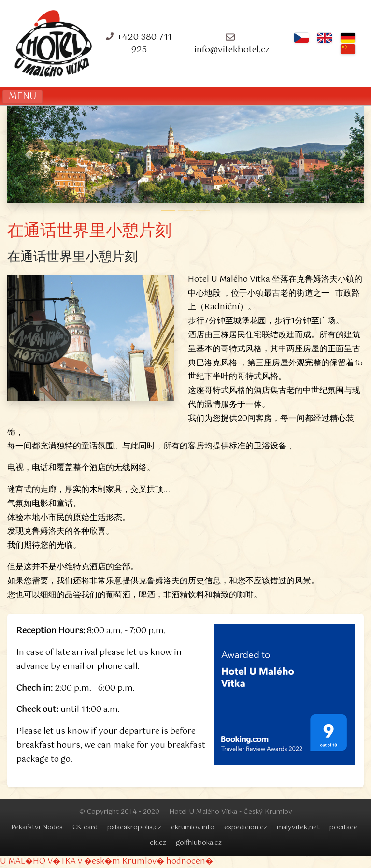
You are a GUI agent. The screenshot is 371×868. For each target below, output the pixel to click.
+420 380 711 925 (144, 43)
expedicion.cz (246, 827)
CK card (85, 827)
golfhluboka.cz (199, 843)
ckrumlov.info (193, 827)
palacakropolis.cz (134, 827)
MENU (22, 97)
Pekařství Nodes (37, 827)
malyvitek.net (298, 827)
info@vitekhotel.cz (232, 50)
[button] (28, 155)
